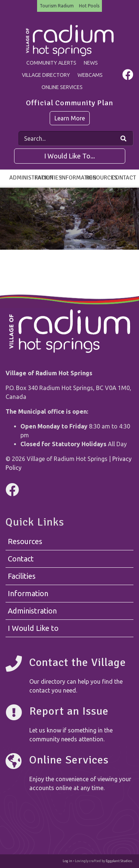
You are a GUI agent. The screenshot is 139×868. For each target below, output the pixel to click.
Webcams (90, 75)
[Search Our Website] (123, 139)
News (91, 63)
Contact (123, 178)
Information (71, 178)
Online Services (62, 87)
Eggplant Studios (119, 861)
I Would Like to (33, 628)
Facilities (46, 178)
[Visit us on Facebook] (128, 76)
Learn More (70, 118)
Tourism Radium (57, 6)
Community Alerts (51, 63)
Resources (97, 178)
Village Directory (46, 75)
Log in (67, 861)
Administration (20, 178)
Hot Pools (89, 6)
